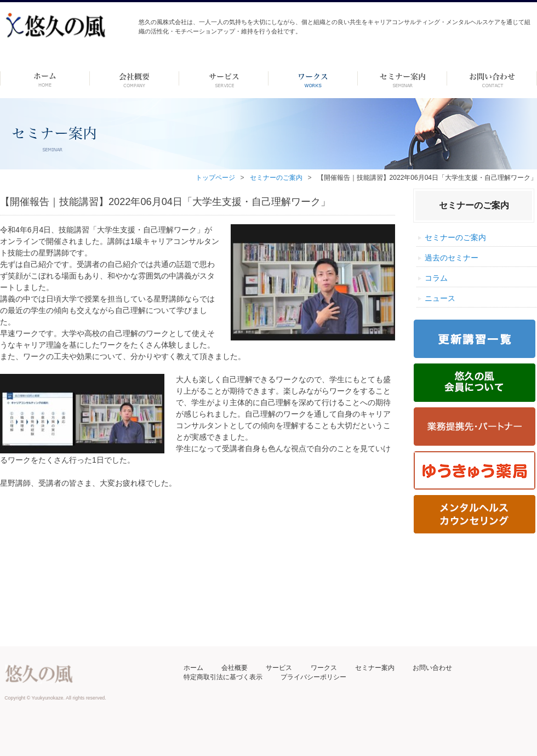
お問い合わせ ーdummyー (492, 78)
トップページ (215, 178)
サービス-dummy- (224, 78)
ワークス (313, 78)
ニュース (440, 298)
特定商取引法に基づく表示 (223, 677)
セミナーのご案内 (276, 178)
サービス (279, 668)
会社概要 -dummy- (135, 78)
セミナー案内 (375, 668)
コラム (436, 278)
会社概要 (235, 668)
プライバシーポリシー (313, 677)
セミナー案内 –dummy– (402, 78)
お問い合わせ (432, 668)
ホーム (45, 78)
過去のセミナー (452, 258)
